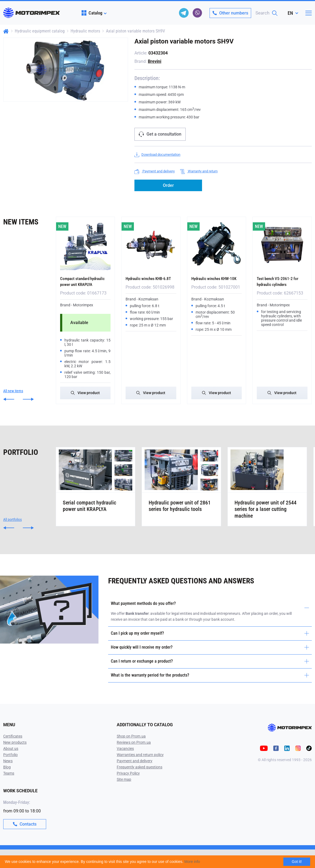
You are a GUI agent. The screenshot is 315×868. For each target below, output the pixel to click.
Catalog (92, 13)
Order (168, 185)
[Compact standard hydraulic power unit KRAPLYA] (85, 245)
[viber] (197, 13)
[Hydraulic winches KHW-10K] (217, 245)
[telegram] (184, 13)
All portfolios (12, 538)
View (85, 398)
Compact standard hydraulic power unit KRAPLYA (80, 284)
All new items (13, 396)
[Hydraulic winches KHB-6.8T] (151, 245)
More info (192, 862)
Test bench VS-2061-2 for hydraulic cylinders (282, 281)
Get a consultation (160, 134)
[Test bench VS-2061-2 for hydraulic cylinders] (282, 245)
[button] (9, 404)
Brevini (155, 61)
